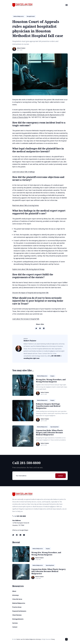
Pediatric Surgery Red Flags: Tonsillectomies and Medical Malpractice (48, 406)
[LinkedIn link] (20, 535)
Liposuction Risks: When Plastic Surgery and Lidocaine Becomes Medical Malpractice (49, 433)
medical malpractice (19, 16)
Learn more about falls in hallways (24, 172)
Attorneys (16, 595)
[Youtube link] (24, 535)
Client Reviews (17, 615)
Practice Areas (17, 607)
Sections (15, 623)
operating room (54, 427)
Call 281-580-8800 (26, 463)
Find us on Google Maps (20, 530)
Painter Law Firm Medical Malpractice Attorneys (29, 639)
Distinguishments (18, 619)
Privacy (53, 639)
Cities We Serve (17, 599)
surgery (52, 376)
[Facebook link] (17, 535)
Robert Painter (21, 48)
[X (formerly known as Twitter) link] (13, 535)
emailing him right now (31, 358)
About (14, 591)
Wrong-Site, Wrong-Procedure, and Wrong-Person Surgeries (51, 381)
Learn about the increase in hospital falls (26, 319)
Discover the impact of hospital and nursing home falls (30, 293)
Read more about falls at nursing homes (26, 205)
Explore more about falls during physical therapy (28, 269)
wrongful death (31, 16)
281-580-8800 (56, 356)
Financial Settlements (19, 611)
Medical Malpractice (19, 603)
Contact (61, 476)
